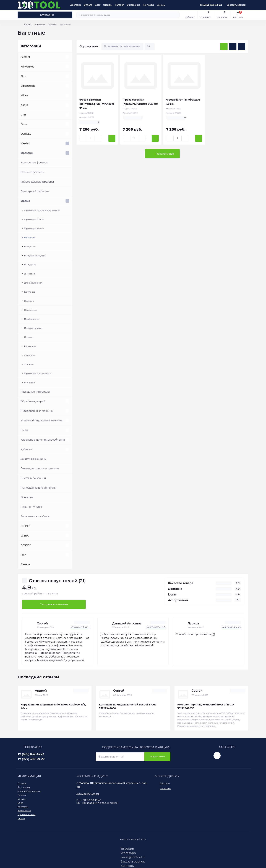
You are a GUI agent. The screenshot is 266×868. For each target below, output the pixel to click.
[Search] (176, 15)
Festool (25, 57)
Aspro (24, 105)
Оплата (88, 5)
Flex (23, 76)
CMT (24, 115)
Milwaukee (28, 67)
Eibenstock (28, 86)
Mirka (24, 95)
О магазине (133, 5)
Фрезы (53, 24)
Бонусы (161, 5)
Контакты (148, 5)
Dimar (25, 124)
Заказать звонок (236, 5)
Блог (98, 5)
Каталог (120, 5)
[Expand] (67, 57)
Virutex (28, 24)
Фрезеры (40, 24)
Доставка (76, 5)
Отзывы (108, 5)
